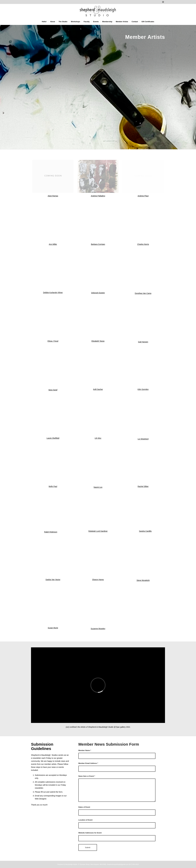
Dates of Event (84, 807)
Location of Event (85, 820)
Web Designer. (41, 799)
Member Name (85, 750)
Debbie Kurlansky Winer (53, 293)
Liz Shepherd (143, 439)
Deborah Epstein (98, 293)
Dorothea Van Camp (143, 293)
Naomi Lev (98, 487)
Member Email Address (88, 763)
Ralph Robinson (51, 532)
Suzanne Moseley (98, 629)
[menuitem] (44, 22)
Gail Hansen (143, 342)
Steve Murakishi (143, 580)
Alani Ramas (53, 196)
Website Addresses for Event (90, 833)
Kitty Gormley (143, 389)
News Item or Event (87, 776)
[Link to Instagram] (163, 2)
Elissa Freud (53, 341)
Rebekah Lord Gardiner (98, 531)
